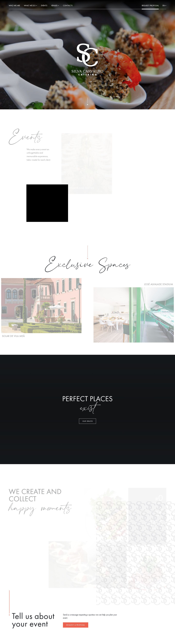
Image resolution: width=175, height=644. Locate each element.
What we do (31, 6)
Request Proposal (150, 6)
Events (44, 6)
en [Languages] (164, 6)
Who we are (14, 6)
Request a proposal (76, 625)
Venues (55, 6)
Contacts (68, 6)
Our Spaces (88, 421)
